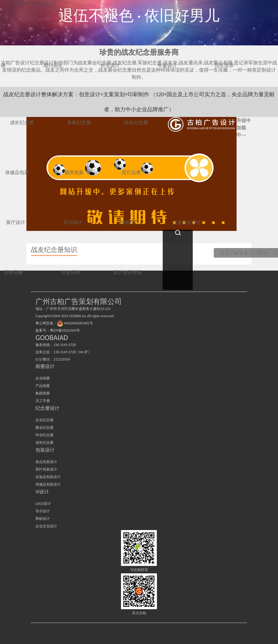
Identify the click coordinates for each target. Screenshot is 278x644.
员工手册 (43, 401)
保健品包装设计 (48, 484)
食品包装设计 (46, 462)
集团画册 (43, 393)
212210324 (62, 359)
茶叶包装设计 (46, 469)
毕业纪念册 (44, 435)
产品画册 (43, 386)
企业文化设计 (46, 526)
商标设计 (43, 519)
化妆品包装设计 (48, 477)
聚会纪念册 (44, 428)
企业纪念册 (44, 420)
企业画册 (43, 378)
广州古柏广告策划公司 (32, 3)
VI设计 (42, 492)
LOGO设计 (43, 504)
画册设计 (45, 366)
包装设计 (45, 450)
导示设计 (43, 511)
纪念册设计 (47, 408)
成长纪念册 (44, 443)
